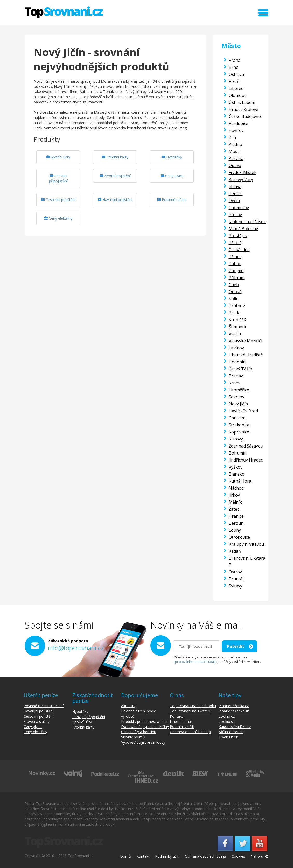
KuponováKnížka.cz (235, 727)
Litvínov (236, 348)
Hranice (236, 516)
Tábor (235, 264)
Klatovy (236, 439)
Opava (235, 165)
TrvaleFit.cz (228, 737)
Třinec (235, 257)
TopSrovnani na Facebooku (193, 706)
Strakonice (239, 425)
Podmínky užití (182, 727)
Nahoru (257, 856)
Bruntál (236, 579)
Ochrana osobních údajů (190, 732)
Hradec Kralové (243, 109)
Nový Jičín (238, 404)
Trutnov (237, 306)
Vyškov (236, 467)
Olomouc (237, 95)
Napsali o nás (181, 721)
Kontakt (176, 716)
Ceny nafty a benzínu (139, 732)
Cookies (238, 856)
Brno (234, 67)
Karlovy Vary (241, 179)
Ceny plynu (172, 176)
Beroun (236, 523)
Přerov (235, 215)
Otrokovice (239, 537)
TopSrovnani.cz (64, 12)
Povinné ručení (172, 200)
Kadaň (235, 551)
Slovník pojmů (133, 737)
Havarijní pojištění (115, 200)
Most (234, 151)
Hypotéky (172, 157)
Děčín (234, 201)
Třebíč (235, 243)
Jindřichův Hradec (246, 460)
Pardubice (238, 123)
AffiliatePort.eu (231, 732)
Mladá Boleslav (243, 229)
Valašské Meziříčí (245, 341)
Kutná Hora (240, 481)
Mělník (235, 502)
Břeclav (236, 376)
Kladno (235, 144)
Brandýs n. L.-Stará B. (247, 562)
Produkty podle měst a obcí (144, 721)
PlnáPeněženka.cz (234, 706)
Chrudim (237, 418)
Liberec (236, 88)
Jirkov (234, 495)
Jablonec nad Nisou (247, 222)
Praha (235, 60)
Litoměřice (239, 390)
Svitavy (235, 586)
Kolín (234, 299)
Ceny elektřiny (58, 218)
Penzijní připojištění (58, 178)
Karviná (236, 158)
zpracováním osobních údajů (195, 662)
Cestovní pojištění (58, 200)
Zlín (232, 137)
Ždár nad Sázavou (246, 446)
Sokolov (236, 397)
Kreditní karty (115, 157)
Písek (234, 313)
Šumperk (238, 327)
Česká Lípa (239, 250)
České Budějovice (246, 116)
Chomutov (239, 208)
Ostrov (235, 572)
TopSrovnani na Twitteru (191, 711)
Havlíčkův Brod (243, 411)
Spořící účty (58, 157)
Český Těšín (240, 369)
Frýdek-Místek (243, 172)
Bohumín (238, 453)
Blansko (237, 474)
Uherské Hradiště (246, 355)
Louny (235, 530)
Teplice (236, 193)
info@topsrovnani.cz (76, 648)
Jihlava (235, 186)
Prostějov (238, 236)
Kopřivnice (239, 432)
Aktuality (128, 706)
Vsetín (235, 334)
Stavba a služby (37, 721)
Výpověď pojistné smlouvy (143, 742)
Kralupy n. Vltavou (246, 544)
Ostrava (236, 74)
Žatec (234, 509)
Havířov (236, 130)
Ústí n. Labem (242, 102)
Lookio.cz (227, 716)
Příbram (237, 278)
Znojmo (236, 271)
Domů (125, 856)
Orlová (235, 292)
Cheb (234, 285)
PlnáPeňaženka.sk (234, 711)
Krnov (235, 383)
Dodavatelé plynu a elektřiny (145, 727)
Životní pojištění (115, 176)
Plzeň (234, 81)
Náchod (236, 488)
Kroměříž (238, 320)
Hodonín (237, 362)
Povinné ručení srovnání (44, 706)
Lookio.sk (227, 721)
